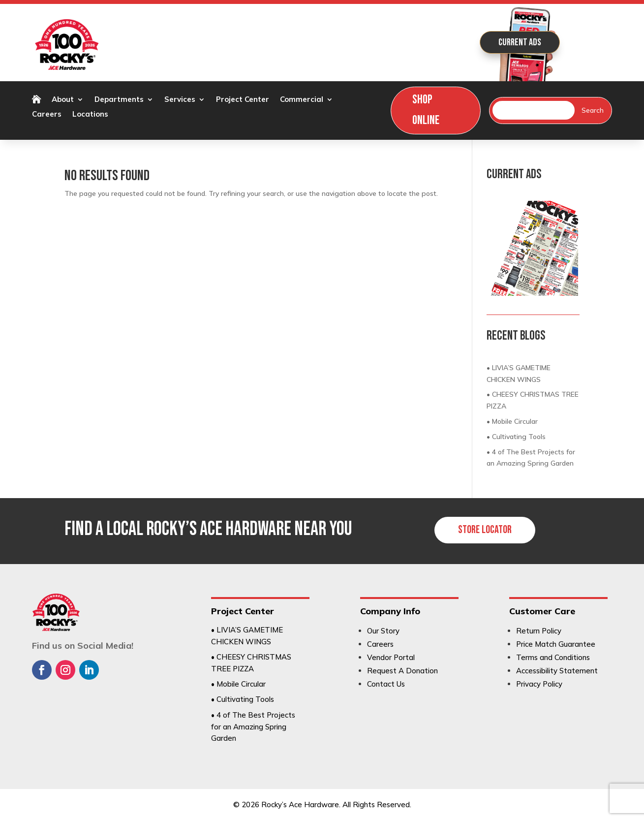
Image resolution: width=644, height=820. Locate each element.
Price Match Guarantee (556, 644)
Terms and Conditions (553, 657)
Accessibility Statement (557, 671)
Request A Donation (402, 671)
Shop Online (426, 110)
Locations (90, 115)
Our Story (383, 631)
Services (180, 100)
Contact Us (386, 684)
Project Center (243, 100)
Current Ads (520, 42)
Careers (47, 115)
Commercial (302, 100)
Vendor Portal (391, 657)
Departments (119, 100)
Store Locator (485, 530)
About (63, 100)
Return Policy (539, 631)
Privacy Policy (539, 684)
